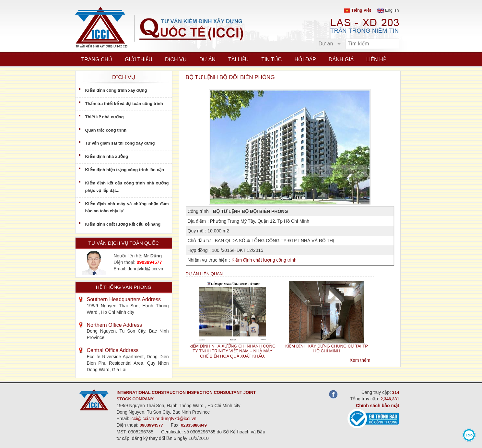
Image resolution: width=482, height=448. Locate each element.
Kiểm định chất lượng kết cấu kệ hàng (123, 224)
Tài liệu (238, 59)
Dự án (207, 59)
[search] (391, 44)
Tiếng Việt (358, 10)
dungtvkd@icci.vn (145, 269)
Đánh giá (341, 59)
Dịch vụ (176, 59)
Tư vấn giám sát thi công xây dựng (120, 143)
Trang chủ (97, 59)
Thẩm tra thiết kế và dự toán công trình (124, 104)
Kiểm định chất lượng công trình (264, 260)
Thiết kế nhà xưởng (105, 117)
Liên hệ (376, 59)
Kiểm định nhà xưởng (107, 156)
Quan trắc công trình (106, 130)
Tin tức (271, 59)
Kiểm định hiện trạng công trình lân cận (125, 170)
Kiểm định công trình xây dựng (116, 90)
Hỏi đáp (305, 59)
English (388, 10)
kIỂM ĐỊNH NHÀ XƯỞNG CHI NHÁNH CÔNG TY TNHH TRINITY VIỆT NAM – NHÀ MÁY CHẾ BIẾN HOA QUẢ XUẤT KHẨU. (233, 351)
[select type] (329, 44)
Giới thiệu (139, 59)
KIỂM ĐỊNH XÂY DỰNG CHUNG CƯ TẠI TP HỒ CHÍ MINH (327, 348)
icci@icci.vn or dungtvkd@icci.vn (163, 419)
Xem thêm (360, 360)
